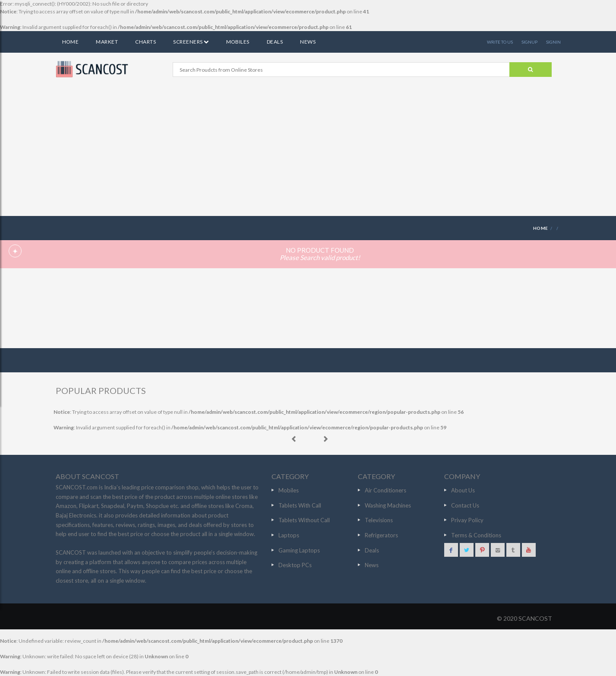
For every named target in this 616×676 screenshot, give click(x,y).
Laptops (289, 535)
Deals (275, 42)
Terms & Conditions (476, 535)
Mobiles (238, 42)
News (308, 42)
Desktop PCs (295, 565)
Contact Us (465, 505)
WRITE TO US (500, 42)
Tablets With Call (300, 505)
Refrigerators (381, 535)
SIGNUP (529, 42)
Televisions (379, 520)
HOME (541, 228)
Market (107, 42)
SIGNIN (553, 42)
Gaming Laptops (299, 550)
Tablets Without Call (304, 520)
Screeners (191, 42)
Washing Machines (388, 505)
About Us (463, 490)
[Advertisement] (308, 151)
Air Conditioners (385, 490)
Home (71, 42)
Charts (145, 42)
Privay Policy (467, 520)
